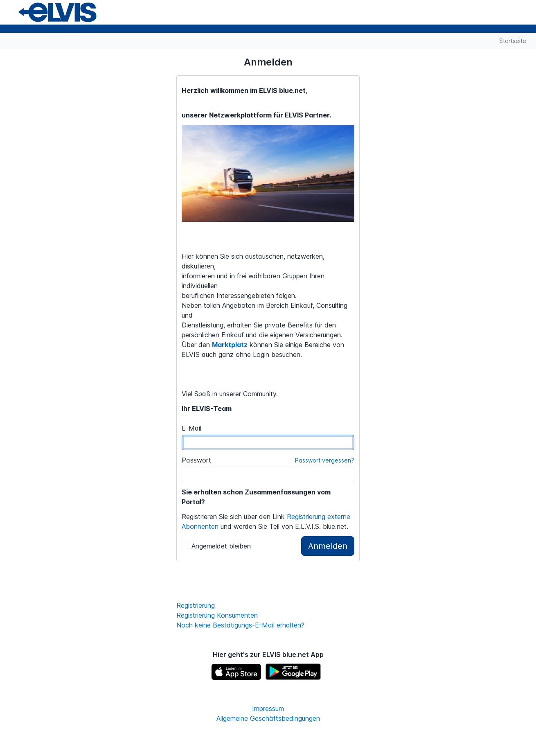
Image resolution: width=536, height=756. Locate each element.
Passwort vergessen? (325, 460)
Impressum (268, 709)
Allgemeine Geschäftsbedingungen (268, 718)
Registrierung (196, 605)
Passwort (196, 460)
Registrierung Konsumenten (217, 615)
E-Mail (191, 428)
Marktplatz (230, 345)
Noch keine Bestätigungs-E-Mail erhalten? (240, 625)
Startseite (513, 41)
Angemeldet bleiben (216, 546)
